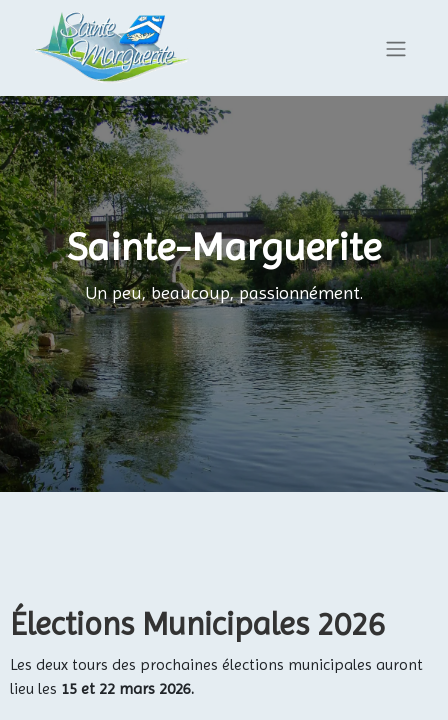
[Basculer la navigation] (396, 48)
